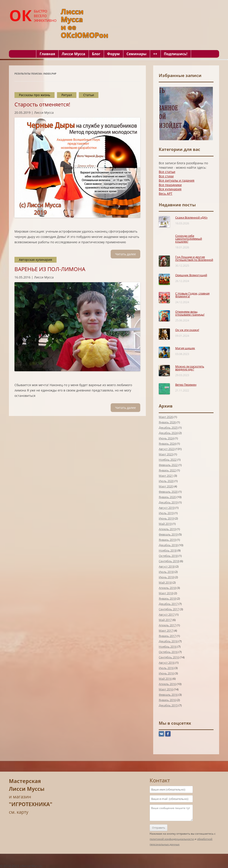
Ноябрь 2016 (168, 647)
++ (155, 54)
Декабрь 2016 (168, 641)
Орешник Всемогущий (191, 275)
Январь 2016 (167, 700)
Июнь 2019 (166, 518)
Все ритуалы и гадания (177, 180)
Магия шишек (185, 348)
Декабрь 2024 (168, 433)
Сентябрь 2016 (169, 657)
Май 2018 (165, 582)
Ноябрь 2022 (168, 460)
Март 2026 (166, 417)
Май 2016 (165, 679)
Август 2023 (167, 449)
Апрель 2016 (167, 684)
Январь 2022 (167, 470)
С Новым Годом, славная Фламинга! (192, 295)
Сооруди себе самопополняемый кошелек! (189, 239)
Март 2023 (166, 454)
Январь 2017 (167, 636)
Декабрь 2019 (168, 502)
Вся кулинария (170, 189)
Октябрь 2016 (168, 652)
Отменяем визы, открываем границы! (190, 313)
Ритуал (67, 95)
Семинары (136, 54)
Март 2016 (166, 689)
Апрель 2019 (167, 529)
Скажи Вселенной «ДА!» (191, 217)
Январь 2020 (167, 497)
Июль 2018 (166, 572)
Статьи (89, 95)
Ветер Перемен (186, 385)
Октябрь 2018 (168, 556)
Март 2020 (166, 486)
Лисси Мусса (73, 54)
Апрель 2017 (167, 625)
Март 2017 (166, 631)
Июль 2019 (166, 513)
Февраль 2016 (168, 695)
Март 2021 (166, 476)
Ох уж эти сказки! (187, 330)
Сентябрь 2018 (169, 561)
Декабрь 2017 (168, 604)
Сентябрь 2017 (169, 609)
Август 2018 (167, 566)
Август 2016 (167, 663)
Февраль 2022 (168, 465)
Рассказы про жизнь (35, 95)
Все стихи (166, 176)
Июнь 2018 (166, 577)
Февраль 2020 (168, 492)
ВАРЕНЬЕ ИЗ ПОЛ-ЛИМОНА (50, 269)
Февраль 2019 (168, 534)
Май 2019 (165, 524)
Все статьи (167, 172)
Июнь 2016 (166, 673)
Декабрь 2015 (168, 705)
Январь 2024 (167, 444)
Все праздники (170, 185)
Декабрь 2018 (168, 545)
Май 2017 (165, 620)
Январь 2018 (167, 598)
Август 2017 (167, 614)
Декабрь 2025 (168, 428)
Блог (96, 54)
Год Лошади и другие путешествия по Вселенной (194, 258)
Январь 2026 (167, 422)
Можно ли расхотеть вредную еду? (190, 368)
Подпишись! (176, 54)
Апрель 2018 (167, 588)
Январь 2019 (167, 540)
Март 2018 (166, 593)
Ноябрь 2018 (168, 550)
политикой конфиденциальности (172, 839)
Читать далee (125, 254)
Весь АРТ (166, 194)
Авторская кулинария (36, 260)
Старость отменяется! (42, 104)
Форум (113, 54)
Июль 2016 (166, 668)
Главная (47, 54)
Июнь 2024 (166, 438)
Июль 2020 (166, 481)
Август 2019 (167, 508)
